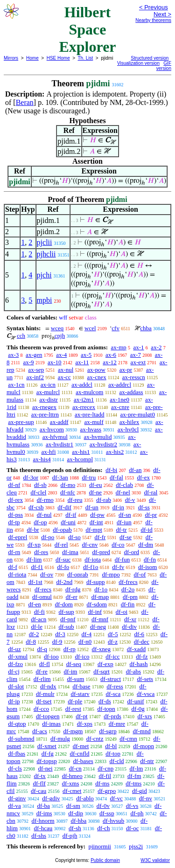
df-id (146, 530)
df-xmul (18, 656)
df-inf (95, 612)
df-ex (143, 477)
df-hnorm (43, 821)
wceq (57, 328)
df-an (135, 470)
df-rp (70, 649)
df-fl (45, 664)
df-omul (42, 597)
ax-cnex (97, 377)
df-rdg (73, 589)
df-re (42, 671)
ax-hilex (129, 422)
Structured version (150, 58)
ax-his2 (115, 452)
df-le (37, 627)
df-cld (117, 761)
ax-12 (110, 362)
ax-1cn (16, 385)
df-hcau (43, 828)
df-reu (75, 500)
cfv (115, 328)
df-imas (51, 724)
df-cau (38, 791)
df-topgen (48, 716)
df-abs (134, 671)
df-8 (31, 642)
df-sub (66, 627)
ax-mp (119, 347)
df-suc (63, 559)
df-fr (100, 537)
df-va (14, 806)
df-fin (128, 604)
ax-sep (36, 370)
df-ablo (85, 798)
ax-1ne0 (119, 399)
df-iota (93, 559)
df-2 (34, 634)
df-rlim (42, 679)
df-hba (78, 821)
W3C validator (155, 860)
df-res (41, 552)
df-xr (130, 619)
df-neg (98, 627)
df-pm (130, 597)
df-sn (125, 515)
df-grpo (107, 791)
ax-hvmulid (98, 437)
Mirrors (11, 58)
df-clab (124, 485)
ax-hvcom (52, 429)
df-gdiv (51, 798)
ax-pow (96, 370)
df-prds (112, 716)
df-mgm (73, 731)
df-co (118, 545)
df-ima (70, 552)
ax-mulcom (89, 392)
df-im (71, 671)
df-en (34, 604)
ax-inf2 (35, 377)
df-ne (95, 492)
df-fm (134, 776)
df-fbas (17, 753)
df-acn (38, 619)
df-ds (105, 701)
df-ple (75, 701)
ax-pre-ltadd (90, 414)
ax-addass (131, 392)
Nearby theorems (153, 20)
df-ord (132, 552)
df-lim (34, 559)
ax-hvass (91, 429)
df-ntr (147, 761)
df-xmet (47, 746)
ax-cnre (120, 407)
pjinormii (99, 846)
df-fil (105, 776)
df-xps (85, 724)
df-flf (39, 783)
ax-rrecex (84, 407)
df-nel (123, 492)
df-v (130, 500)
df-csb (36, 507)
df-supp (96, 582)
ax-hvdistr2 (103, 444)
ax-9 (29, 362)
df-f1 (37, 567)
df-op (40, 522)
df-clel (38, 492)
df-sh (75, 828)
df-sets (145, 679)
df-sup (66, 612)
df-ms (102, 783)
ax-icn (48, 385)
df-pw (97, 515)
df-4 (87, 634)
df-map (100, 597)
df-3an (60, 477)
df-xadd (136, 649)
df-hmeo (72, 776)
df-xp (34, 545)
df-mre (117, 724)
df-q (42, 649)
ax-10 (55, 362)
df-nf (14, 485)
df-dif (64, 507)
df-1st (35, 582)
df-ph (137, 813)
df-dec (142, 642)
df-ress (115, 686)
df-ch (103, 828)
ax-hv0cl (128, 429)
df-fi (39, 612)
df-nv (146, 798)
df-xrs (145, 716)
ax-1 (139, 347)
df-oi (122, 612)
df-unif (136, 701)
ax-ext (138, 362)
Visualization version (138, 63)
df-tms (133, 783)
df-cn (75, 768)
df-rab (104, 500)
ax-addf (59, 422)
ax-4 (61, 355)
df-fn (150, 559)
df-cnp (105, 768)
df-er (72, 597)
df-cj (14, 671)
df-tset (44, 701)
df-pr (151, 515)
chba (146, 328)
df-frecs (128, 582)
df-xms (71, 783)
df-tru (89, 477)
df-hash (139, 664)
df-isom (147, 567)
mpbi (45, 300)
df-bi (111, 470)
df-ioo (51, 656)
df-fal (116, 477)
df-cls (15, 768)
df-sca (113, 694)
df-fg (48, 753)
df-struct (111, 679)
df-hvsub (113, 821)
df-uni (68, 522)
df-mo (68, 485)
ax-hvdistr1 (59, 444)
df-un (92, 507)
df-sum (75, 679)
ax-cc (64, 377)
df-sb (40, 485)
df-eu (95, 485)
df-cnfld (80, 753)
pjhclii (46, 254)
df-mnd (141, 731)
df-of (140, 574)
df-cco (41, 709)
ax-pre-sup (21, 422)
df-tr (122, 530)
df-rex (15, 500)
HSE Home (58, 58)
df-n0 (85, 642)
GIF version (164, 66)
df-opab (62, 530)
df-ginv (17, 798)
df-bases (83, 761)
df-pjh (70, 836)
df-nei (45, 768)
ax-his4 (42, 459)
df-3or (31, 477)
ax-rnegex (44, 407)
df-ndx (48, 686)
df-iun (124, 522)
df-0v (103, 806)
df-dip (76, 813)
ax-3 (13, 355)
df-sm (73, 806)
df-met (81, 746)
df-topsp (46, 761)
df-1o (101, 589)
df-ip (14, 701)
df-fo (63, 567)
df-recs (43, 589)
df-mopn (143, 746)
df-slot (16, 686)
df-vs (132, 806)
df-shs (39, 836)
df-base (81, 686)
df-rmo (45, 500)
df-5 (113, 634)
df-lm (136, 768)
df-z (113, 642)
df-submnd (21, 739)
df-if (71, 515)
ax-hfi (48, 452)
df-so (74, 537)
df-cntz (95, 739)
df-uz (14, 649)
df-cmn (128, 739)
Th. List (86, 58)
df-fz (142, 656)
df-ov (47, 574)
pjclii (45, 242)
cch (21, 336)
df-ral (151, 492)
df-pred (101, 552)
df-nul (44, 515)
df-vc (116, 798)
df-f (13, 567)
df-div (129, 627)
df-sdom (97, 604)
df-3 (60, 634)
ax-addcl (82, 385)
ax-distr (49, 399)
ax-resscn (134, 377)
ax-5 (86, 355)
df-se (126, 537)
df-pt (81, 716)
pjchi (44, 275)
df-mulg (60, 739)
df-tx (40, 776)
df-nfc (68, 492)
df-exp (105, 664)
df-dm (146, 545)
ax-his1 (81, 452)
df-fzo (15, 664)
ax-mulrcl (48, 392)
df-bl (111, 746)
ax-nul (66, 370)
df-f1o (91, 567)
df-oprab (78, 574)
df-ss (144, 507)
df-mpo (111, 574)
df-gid (140, 791)
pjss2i (136, 846)
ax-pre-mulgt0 (138, 414)
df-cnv (90, 545)
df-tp (14, 522)
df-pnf (68, 619)
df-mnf (100, 619)
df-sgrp (108, 731)
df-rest (73, 709)
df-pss (15, 515)
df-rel (61, 545)
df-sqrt (101, 671)
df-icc (112, 656)
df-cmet (72, 791)
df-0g (138, 709)
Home (32, 58)
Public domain (105, 860)
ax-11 (82, 362)
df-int (96, 522)
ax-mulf (94, 422)
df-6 (139, 634)
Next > (162, 14)
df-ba (43, 806)
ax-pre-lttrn (45, 414)
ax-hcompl (80, 459)
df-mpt (94, 530)
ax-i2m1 (84, 399)
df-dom (64, 604)
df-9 (57, 642)
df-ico (82, 656)
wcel (90, 328)
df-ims (44, 813)
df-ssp (107, 813)
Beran (25, 102)
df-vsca (146, 694)
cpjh (60, 336)
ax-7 (136, 355)
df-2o (128, 589)
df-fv (118, 567)
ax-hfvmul (55, 437)
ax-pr (126, 370)
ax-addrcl (120, 385)
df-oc (132, 828)
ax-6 (111, 355)
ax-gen (34, 355)
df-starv (80, 694)
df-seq (74, 664)
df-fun (122, 559)
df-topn (106, 709)
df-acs (40, 731)
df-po (48, 537)
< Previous (154, 7)
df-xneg (101, 649)
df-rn (14, 552)
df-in (118, 507)
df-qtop (17, 724)
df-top (113, 753)
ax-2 (156, 347)
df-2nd (64, 582)
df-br (33, 530)
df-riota (17, 574)
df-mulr (45, 694)
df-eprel (17, 537)
